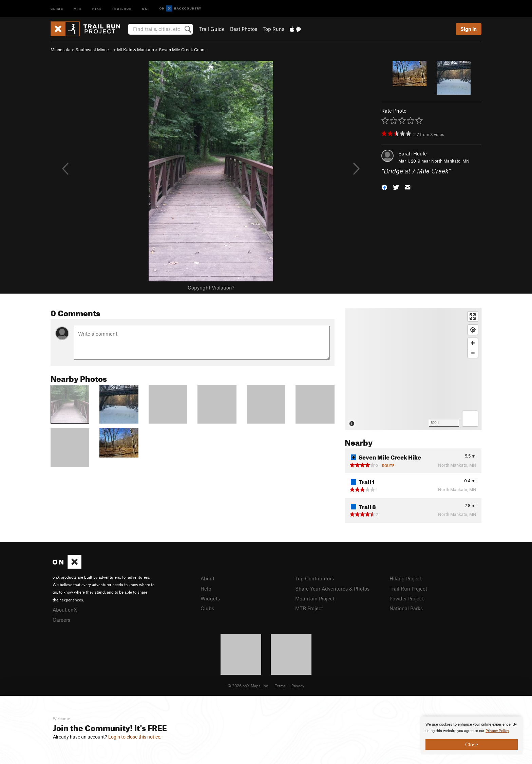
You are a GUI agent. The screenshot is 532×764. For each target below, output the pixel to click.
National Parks (406, 608)
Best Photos (244, 29)
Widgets (210, 598)
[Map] (413, 369)
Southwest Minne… (94, 50)
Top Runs (273, 29)
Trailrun (122, 8)
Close (472, 744)
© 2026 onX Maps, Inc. (248, 686)
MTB (78, 8)
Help (206, 589)
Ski (146, 8)
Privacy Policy (497, 731)
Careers (61, 620)
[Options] (470, 419)
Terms (280, 686)
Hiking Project (406, 578)
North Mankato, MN (450, 161)
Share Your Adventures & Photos (332, 589)
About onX (65, 610)
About (207, 578)
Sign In (469, 29)
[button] (384, 187)
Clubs (207, 608)
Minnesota (61, 50)
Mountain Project (315, 598)
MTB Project (309, 608)
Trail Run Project (408, 589)
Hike (97, 8)
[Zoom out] (473, 353)
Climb (57, 8)
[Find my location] (473, 330)
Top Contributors (315, 578)
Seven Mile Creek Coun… (183, 50)
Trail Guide (212, 29)
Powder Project (407, 598)
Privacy (298, 686)
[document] (472, 735)
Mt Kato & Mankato (136, 50)
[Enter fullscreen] (473, 316)
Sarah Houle (413, 153)
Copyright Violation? (211, 287)
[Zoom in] (473, 343)
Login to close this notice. (135, 737)
